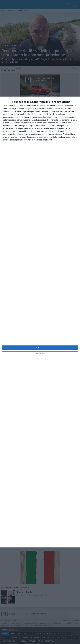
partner (20, 106)
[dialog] (40, 322)
